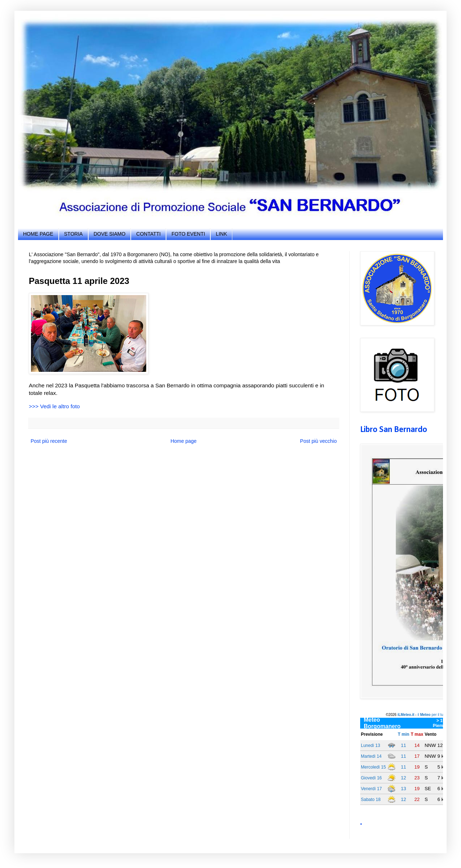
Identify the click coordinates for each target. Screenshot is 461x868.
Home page (183, 441)
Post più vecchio (318, 441)
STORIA (73, 234)
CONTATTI (148, 234)
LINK (221, 234)
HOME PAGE (38, 234)
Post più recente (49, 441)
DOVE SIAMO (110, 234)
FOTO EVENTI (188, 234)
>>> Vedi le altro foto (54, 406)
